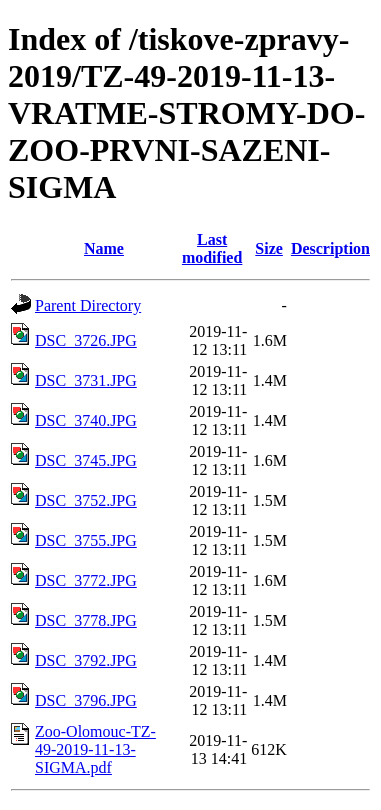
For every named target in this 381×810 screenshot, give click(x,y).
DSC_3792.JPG (86, 660)
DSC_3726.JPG (86, 340)
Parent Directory (88, 305)
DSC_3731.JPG (86, 380)
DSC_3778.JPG (86, 620)
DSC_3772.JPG (86, 580)
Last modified (212, 248)
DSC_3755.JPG (86, 540)
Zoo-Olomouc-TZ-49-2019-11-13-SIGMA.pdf (95, 749)
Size (269, 248)
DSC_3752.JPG (86, 500)
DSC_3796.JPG (86, 700)
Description (330, 248)
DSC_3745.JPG (86, 460)
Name (104, 248)
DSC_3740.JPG (86, 420)
